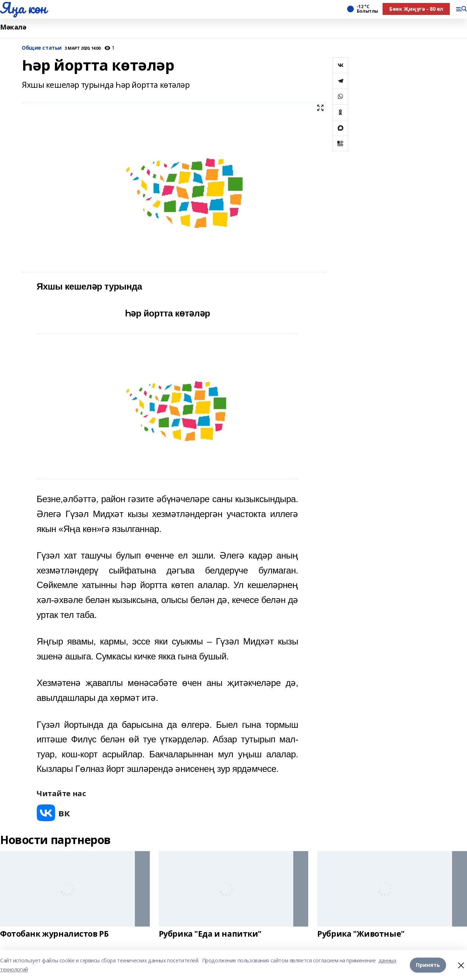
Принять (428, 965)
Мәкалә (13, 27)
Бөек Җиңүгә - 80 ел (416, 9)
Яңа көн (23, 8)
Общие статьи (42, 48)
